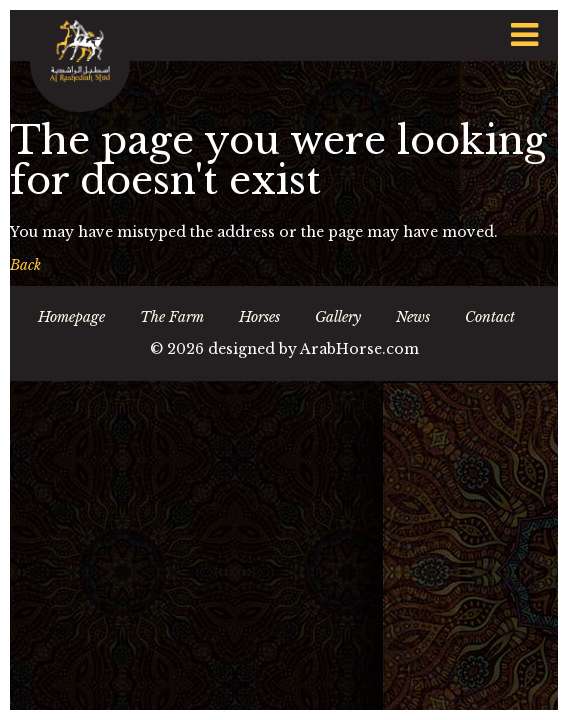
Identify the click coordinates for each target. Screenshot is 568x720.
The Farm (172, 317)
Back (25, 265)
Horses (259, 317)
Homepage (71, 317)
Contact (490, 317)
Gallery (338, 317)
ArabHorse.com (359, 349)
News (413, 317)
